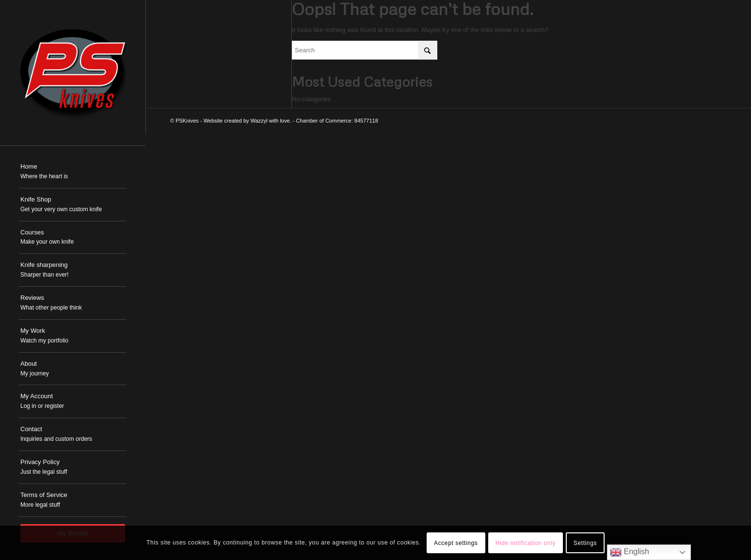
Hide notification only (526, 543)
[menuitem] (73, 172)
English (630, 552)
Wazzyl (259, 121)
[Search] (365, 50)
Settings (585, 543)
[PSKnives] (73, 73)
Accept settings (456, 543)
